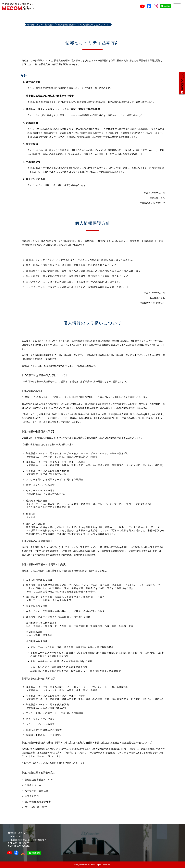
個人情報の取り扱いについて (94, 25)
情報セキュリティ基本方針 (40, 25)
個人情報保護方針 (67, 25)
